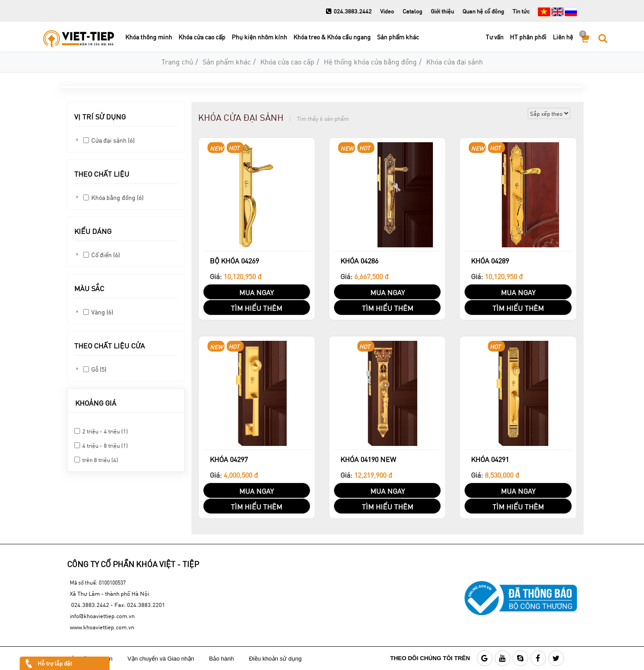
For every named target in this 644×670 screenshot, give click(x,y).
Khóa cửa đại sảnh (455, 61)
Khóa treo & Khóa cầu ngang (332, 37)
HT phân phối (528, 37)
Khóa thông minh (149, 37)
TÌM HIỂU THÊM (256, 308)
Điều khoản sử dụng (276, 659)
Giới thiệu (442, 11)
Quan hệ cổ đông (483, 11)
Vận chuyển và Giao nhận (162, 659)
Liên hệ (563, 37)
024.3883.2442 (349, 11)
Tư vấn (495, 37)
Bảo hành (222, 659)
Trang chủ (177, 61)
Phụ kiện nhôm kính (259, 37)
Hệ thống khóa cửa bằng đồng (370, 61)
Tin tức (521, 11)
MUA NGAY (256, 292)
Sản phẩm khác (398, 37)
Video (387, 11)
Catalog (412, 11)
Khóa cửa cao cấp (202, 37)
